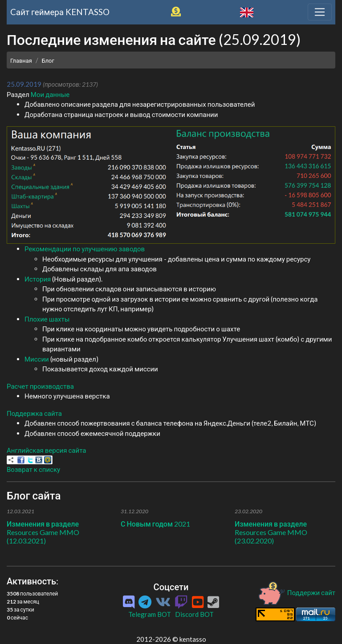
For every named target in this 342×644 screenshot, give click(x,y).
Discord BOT (194, 614)
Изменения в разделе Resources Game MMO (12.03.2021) (43, 532)
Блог (48, 60)
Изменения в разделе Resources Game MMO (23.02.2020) (271, 532)
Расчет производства (40, 386)
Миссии (37, 359)
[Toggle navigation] (320, 12)
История (38, 279)
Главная (21, 60)
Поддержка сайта (34, 413)
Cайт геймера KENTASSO (60, 12)
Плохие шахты (47, 319)
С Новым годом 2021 (155, 524)
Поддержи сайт (296, 592)
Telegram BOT (150, 614)
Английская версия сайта (46, 450)
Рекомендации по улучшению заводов (85, 249)
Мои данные (50, 94)
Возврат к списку (33, 469)
